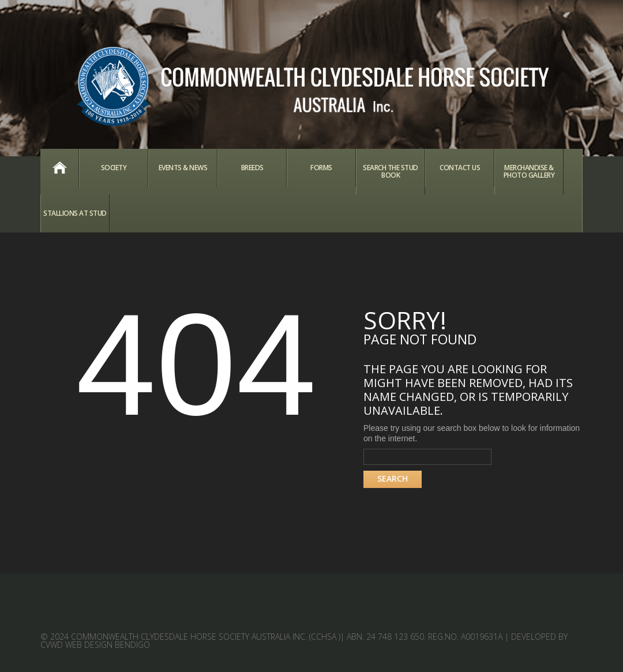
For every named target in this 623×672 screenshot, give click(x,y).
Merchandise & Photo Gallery (529, 171)
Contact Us (460, 168)
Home (59, 168)
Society (114, 168)
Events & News (183, 168)
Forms (321, 168)
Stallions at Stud (75, 213)
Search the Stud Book (391, 171)
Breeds (252, 168)
